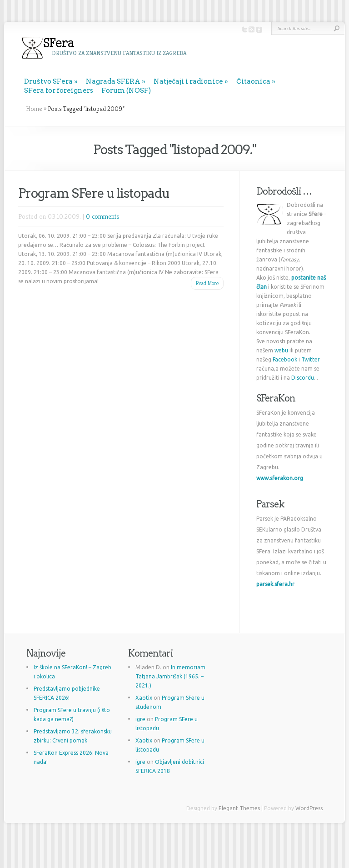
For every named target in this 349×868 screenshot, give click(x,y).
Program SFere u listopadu (94, 193)
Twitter (311, 359)
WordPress (309, 808)
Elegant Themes (239, 808)
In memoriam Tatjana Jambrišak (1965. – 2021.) (170, 676)
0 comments (103, 216)
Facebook (285, 359)
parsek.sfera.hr (275, 584)
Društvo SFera (48, 81)
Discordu (303, 378)
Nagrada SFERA (113, 81)
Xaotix (144, 698)
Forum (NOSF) (126, 90)
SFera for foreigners (59, 90)
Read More (207, 283)
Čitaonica (253, 81)
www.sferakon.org (280, 478)
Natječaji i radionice (189, 81)
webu (281, 350)
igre (140, 719)
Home (34, 109)
